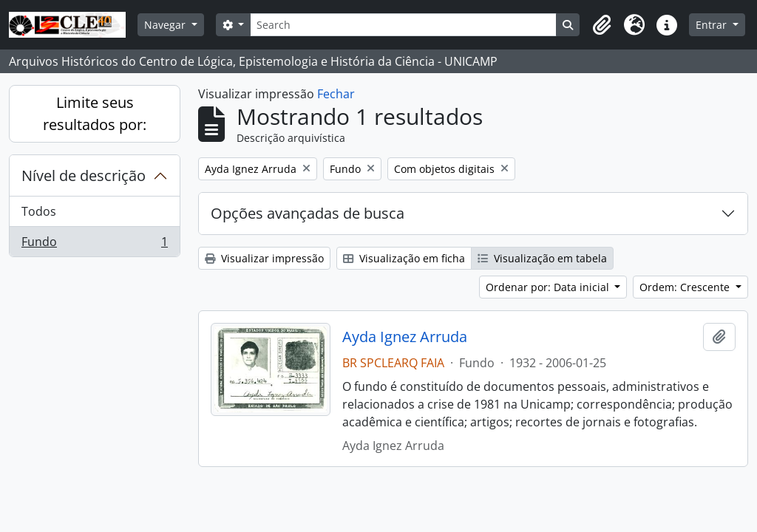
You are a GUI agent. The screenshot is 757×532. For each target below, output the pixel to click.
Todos (39, 211)
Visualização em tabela (542, 258)
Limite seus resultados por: (95, 113)
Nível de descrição (84, 175)
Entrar (713, 25)
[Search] (403, 25)
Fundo (94, 245)
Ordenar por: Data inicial (549, 287)
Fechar (336, 94)
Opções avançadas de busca (308, 213)
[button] (602, 25)
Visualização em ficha (404, 258)
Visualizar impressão (264, 258)
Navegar (166, 25)
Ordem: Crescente (686, 287)
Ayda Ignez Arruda (405, 337)
